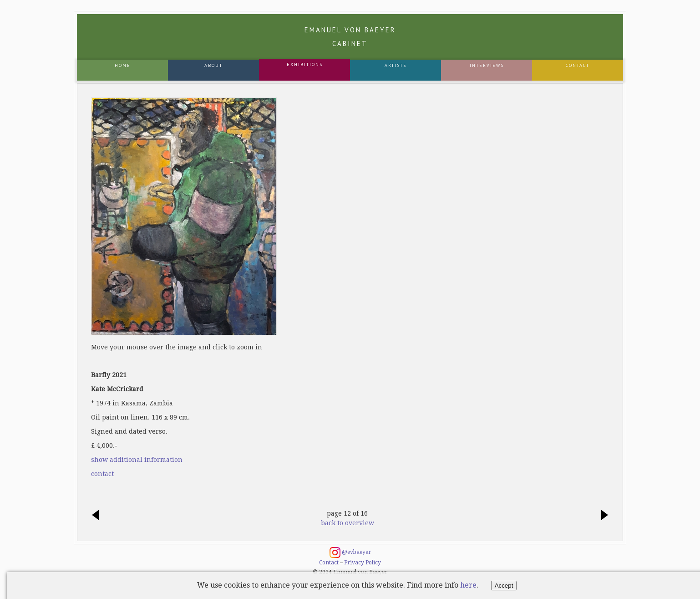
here (468, 585)
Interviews (487, 65)
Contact (578, 65)
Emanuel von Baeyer (350, 37)
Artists (396, 65)
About (213, 65)
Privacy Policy (363, 563)
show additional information (137, 460)
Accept (504, 586)
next (602, 516)
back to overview (347, 523)
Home (123, 65)
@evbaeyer (350, 553)
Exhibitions (305, 64)
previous (98, 516)
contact (102, 474)
